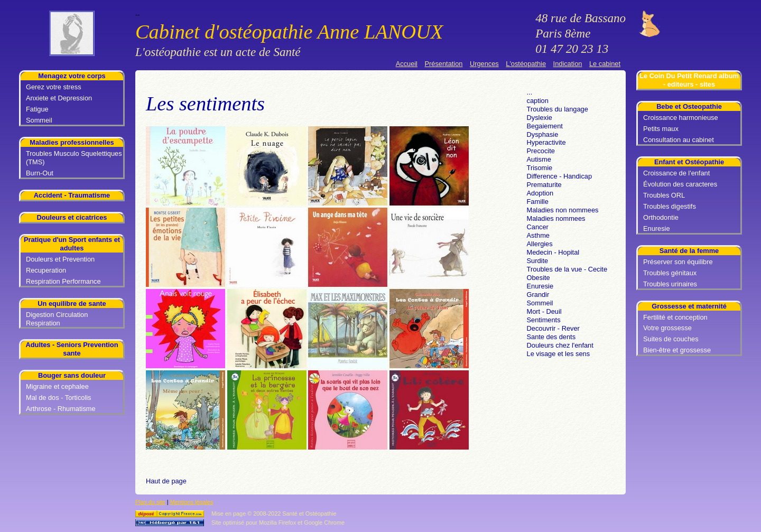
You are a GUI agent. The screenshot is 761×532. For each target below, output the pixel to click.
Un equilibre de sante (72, 304)
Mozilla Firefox (277, 522)
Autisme (539, 159)
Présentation (444, 64)
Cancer (538, 227)
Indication (568, 64)
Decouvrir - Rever (553, 328)
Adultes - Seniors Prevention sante (72, 349)
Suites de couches (671, 339)
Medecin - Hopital (553, 252)
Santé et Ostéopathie (309, 514)
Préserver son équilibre (678, 262)
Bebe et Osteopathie (689, 106)
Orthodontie (661, 217)
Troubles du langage (558, 109)
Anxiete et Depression (59, 98)
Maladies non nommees (563, 210)
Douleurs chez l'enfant (560, 345)
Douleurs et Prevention (60, 259)
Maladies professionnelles (72, 142)
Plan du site (150, 502)
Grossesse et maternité (689, 306)
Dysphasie (543, 134)
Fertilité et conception (675, 317)
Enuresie (657, 228)
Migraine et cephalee (57, 386)
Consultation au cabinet (679, 140)
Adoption (540, 193)
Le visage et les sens (559, 354)
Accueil (407, 64)
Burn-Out (40, 173)
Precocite (541, 151)
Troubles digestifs (670, 206)
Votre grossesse (667, 328)
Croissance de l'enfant (676, 173)
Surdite (538, 261)
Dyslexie (540, 118)
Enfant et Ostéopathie (689, 162)
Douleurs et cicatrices (72, 217)
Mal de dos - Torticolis (59, 398)
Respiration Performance (63, 281)
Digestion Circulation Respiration (57, 319)
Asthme (538, 235)
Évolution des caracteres (680, 184)
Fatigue (37, 109)
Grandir (538, 295)
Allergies (540, 244)
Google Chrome (324, 522)
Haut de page (166, 481)
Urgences (484, 64)
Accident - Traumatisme (72, 195)
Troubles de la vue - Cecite (567, 269)
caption (538, 101)
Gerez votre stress (54, 87)
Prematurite (544, 185)
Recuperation (46, 270)
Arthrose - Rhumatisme (61, 409)
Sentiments (544, 320)
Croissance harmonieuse (681, 118)
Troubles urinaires (670, 284)
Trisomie (540, 168)
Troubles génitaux (670, 273)
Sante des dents (551, 337)
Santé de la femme (689, 251)
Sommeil (39, 120)
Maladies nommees (556, 218)
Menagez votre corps (72, 76)
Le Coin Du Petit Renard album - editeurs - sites (689, 80)
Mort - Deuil (544, 311)
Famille (538, 202)
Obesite (539, 278)
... (530, 92)
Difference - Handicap (560, 176)
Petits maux (661, 129)
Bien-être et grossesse (677, 350)
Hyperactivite (546, 142)
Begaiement (545, 126)
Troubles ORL (664, 195)
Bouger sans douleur (72, 375)
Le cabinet (605, 64)
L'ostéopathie (526, 64)
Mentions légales (192, 502)
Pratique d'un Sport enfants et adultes (72, 244)
